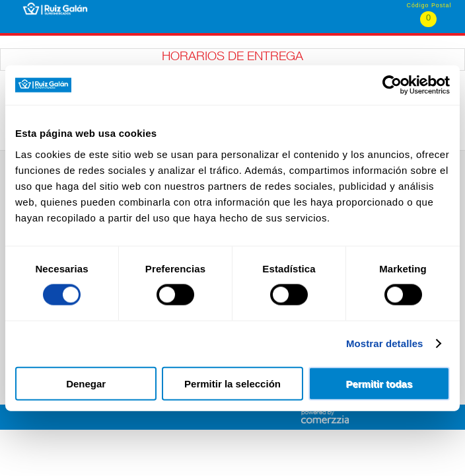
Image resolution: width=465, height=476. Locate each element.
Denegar (86, 383)
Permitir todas (379, 383)
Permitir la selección (232, 383)
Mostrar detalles (385, 343)
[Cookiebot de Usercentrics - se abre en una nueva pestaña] (392, 85)
